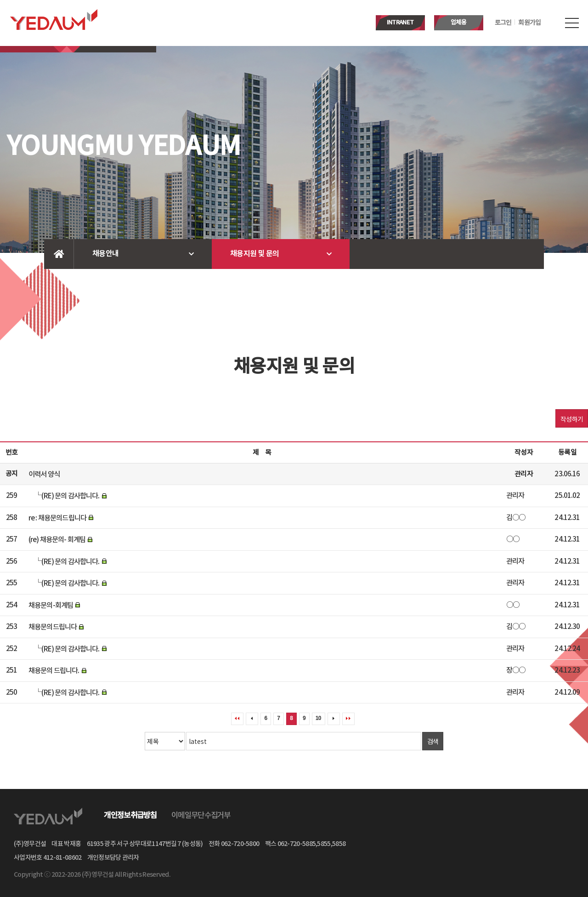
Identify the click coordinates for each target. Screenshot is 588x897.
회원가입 (529, 23)
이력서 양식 (44, 474)
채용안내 (105, 254)
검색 (433, 741)
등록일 (567, 453)
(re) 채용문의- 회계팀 (57, 540)
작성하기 (572, 419)
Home (59, 254)
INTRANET (400, 23)
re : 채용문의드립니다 (57, 518)
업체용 (458, 23)
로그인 (503, 23)
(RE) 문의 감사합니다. (70, 496)
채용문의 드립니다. (54, 671)
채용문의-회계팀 (51, 605)
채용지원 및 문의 (255, 254)
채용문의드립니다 (53, 627)
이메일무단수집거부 (201, 816)
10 (318, 718)
